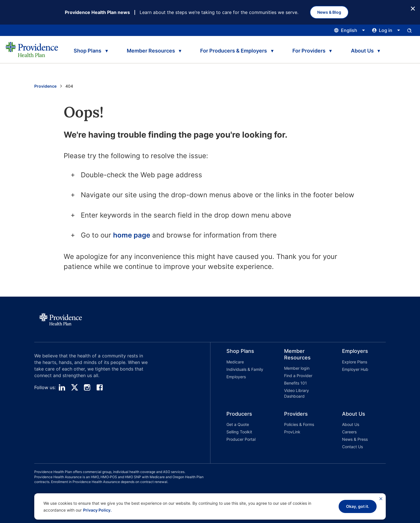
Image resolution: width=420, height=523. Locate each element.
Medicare (235, 362)
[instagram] (87, 387)
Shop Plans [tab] (88, 51)
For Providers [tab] (309, 51)
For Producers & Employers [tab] (234, 51)
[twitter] (75, 387)
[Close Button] (413, 8)
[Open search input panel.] (409, 30)
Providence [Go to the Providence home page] (45, 86)
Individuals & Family (245, 369)
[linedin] (62, 387)
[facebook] (100, 387)
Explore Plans (355, 362)
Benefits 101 (296, 383)
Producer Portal (241, 439)
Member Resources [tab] (151, 51)
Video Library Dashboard (297, 393)
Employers (236, 377)
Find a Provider (298, 376)
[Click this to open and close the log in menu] (386, 30)
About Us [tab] (362, 51)
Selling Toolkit (239, 432)
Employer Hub (355, 369)
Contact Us (352, 447)
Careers (349, 432)
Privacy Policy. (97, 510)
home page (132, 235)
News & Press (355, 439)
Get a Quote (238, 424)
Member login (297, 368)
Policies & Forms (299, 424)
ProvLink (292, 432)
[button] (239, 374)
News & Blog (329, 12)
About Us (351, 424)
